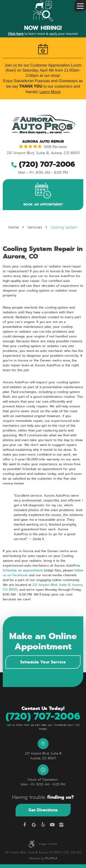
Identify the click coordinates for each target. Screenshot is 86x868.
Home (14, 227)
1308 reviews (55, 147)
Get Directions (43, 810)
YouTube (52, 825)
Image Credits (48, 844)
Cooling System (64, 227)
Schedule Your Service (43, 662)
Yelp (43, 825)
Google (34, 825)
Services (35, 227)
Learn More (50, 92)
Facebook (25, 825)
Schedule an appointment (23, 570)
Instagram (61, 825)
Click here (16, 34)
